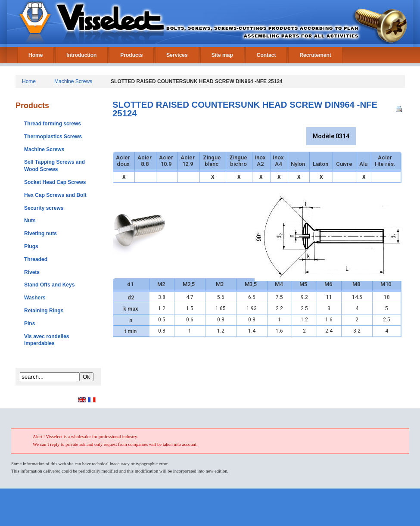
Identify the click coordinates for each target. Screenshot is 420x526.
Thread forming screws (53, 124)
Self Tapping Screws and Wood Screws (54, 166)
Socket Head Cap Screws (55, 182)
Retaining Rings (44, 311)
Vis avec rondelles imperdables (47, 340)
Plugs (31, 246)
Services (177, 55)
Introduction (81, 55)
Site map (222, 55)
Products (131, 55)
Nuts (30, 221)
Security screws (44, 208)
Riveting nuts (40, 233)
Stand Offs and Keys (49, 285)
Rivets (32, 272)
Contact (266, 55)
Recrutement (315, 55)
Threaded (36, 259)
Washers (35, 298)
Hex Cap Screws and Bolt (55, 195)
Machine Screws (73, 81)
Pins (30, 324)
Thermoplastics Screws (53, 137)
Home (36, 55)
